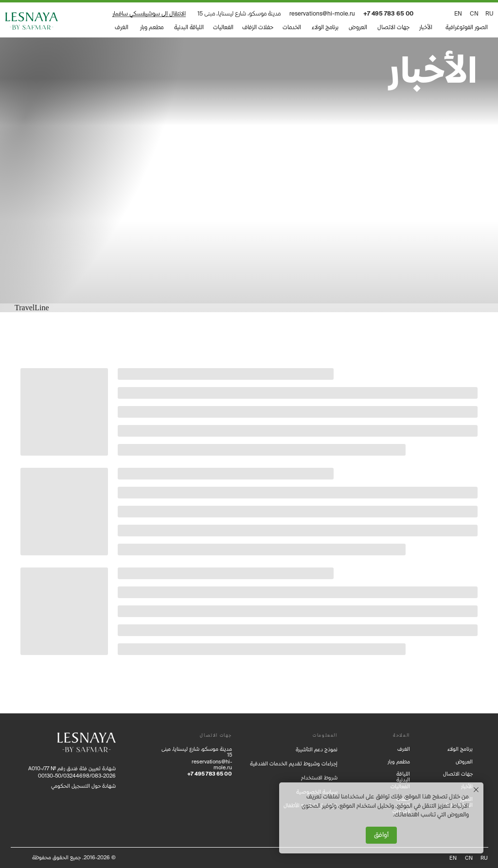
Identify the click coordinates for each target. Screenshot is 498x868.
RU (484, 858)
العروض (358, 27)
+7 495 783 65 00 (388, 13)
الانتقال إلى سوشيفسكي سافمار (149, 13)
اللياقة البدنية (189, 27)
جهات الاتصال (393, 27)
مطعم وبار (152, 27)
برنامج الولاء (325, 27)
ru (489, 13)
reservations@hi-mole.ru (322, 13)
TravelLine (32, 308)
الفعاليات (223, 27)
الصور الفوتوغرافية (467, 27)
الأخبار (426, 27)
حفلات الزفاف (258, 27)
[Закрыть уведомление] (476, 790)
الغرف (122, 27)
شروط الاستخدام (319, 778)
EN (458, 13)
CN (474, 13)
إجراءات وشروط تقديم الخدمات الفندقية (294, 763)
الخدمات (292, 27)
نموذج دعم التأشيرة (317, 749)
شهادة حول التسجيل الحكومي (83, 786)
